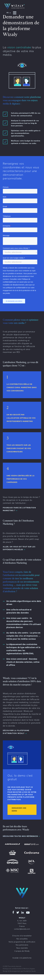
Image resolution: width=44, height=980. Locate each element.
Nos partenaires (22, 945)
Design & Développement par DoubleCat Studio (19, 971)
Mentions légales (29, 969)
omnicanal (18, 711)
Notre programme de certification (22, 942)
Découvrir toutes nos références (20, 836)
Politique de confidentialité (12, 969)
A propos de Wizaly (22, 951)
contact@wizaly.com (22, 929)
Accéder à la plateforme (22, 958)
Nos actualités (22, 939)
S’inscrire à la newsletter (22, 936)
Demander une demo (19, 810)
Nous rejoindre (22, 948)
